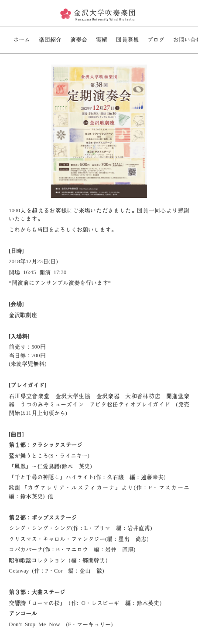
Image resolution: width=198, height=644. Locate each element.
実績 (102, 40)
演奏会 (79, 40)
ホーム (22, 40)
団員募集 (127, 40)
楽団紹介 (50, 40)
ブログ (156, 40)
